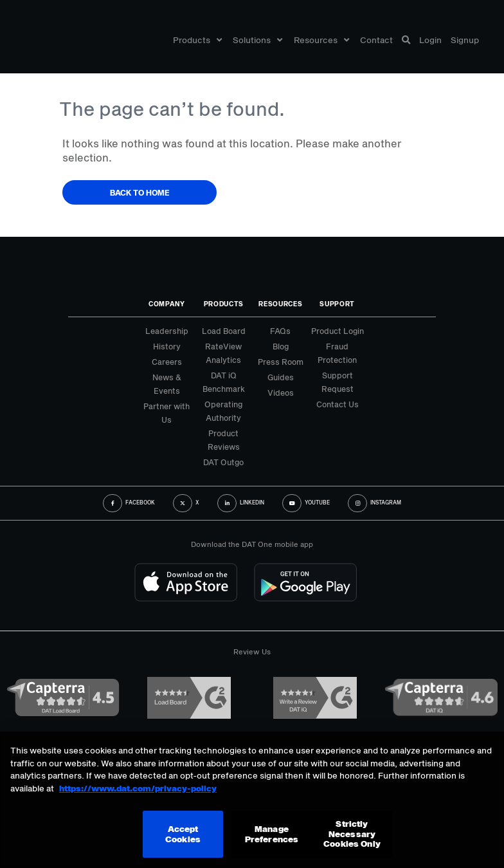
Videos (281, 392)
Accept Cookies (183, 834)
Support (337, 304)
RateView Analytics (223, 353)
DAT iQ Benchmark (224, 382)
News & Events (167, 384)
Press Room (281, 362)
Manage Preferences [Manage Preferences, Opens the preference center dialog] (272, 834)
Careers (167, 362)
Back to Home (140, 192)
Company (167, 304)
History (167, 346)
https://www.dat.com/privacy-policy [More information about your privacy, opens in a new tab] (138, 788)
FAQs (280, 331)
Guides (281, 377)
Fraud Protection (337, 353)
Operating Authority (223, 411)
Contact (376, 41)
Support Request (337, 382)
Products (197, 41)
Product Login (337, 331)
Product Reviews (224, 440)
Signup (465, 41)
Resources (321, 41)
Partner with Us (166, 413)
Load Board (224, 331)
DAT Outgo (223, 462)
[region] (252, 800)
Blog (281, 346)
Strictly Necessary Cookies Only (352, 834)
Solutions (257, 41)
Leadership (167, 331)
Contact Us (337, 404)
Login (430, 41)
